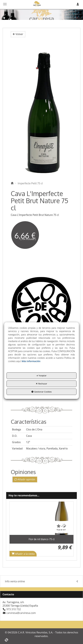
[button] (18, 34)
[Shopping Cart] (23, 554)
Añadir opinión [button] (25, 479)
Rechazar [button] (41, 384)
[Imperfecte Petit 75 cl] (42, 109)
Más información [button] (31, 361)
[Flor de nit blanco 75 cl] (42, 518)
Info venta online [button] (41, 581)
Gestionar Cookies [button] (41, 392)
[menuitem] (41, 581)
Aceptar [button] (42, 376)
